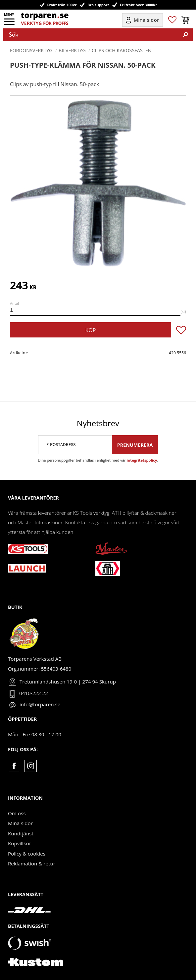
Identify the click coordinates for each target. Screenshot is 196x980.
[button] (10, 24)
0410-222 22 (34, 693)
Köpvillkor (20, 843)
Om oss (17, 813)
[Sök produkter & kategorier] (91, 35)
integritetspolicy (142, 460)
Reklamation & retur (32, 863)
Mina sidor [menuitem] (147, 20)
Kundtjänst (21, 833)
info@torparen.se (40, 704)
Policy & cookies (27, 854)
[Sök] (185, 35)
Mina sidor (20, 823)
